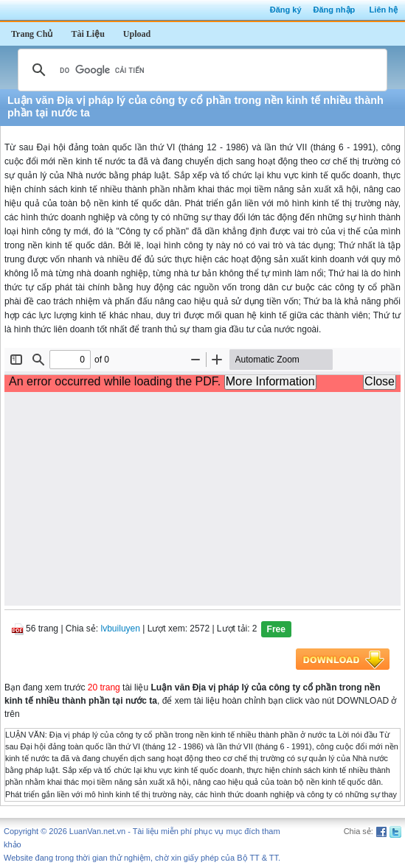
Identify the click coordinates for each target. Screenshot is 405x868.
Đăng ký (286, 10)
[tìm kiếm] (200, 70)
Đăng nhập (335, 10)
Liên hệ (384, 10)
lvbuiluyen (121, 629)
